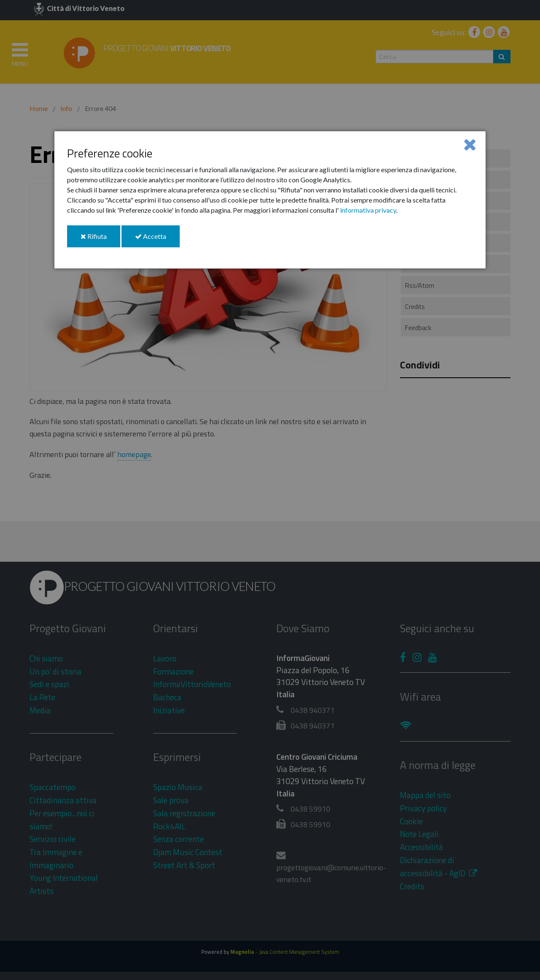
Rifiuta (100, 240)
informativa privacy (368, 210)
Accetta (157, 240)
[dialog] (270, 200)
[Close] (470, 144)
